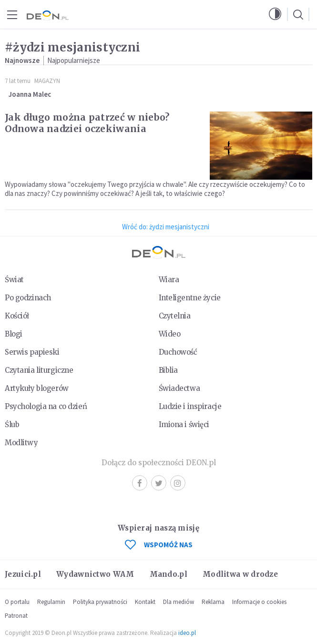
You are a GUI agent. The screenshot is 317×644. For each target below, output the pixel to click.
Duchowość (178, 352)
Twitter (159, 483)
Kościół (17, 316)
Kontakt (145, 602)
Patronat (16, 616)
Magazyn (47, 81)
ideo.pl (187, 633)
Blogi (14, 334)
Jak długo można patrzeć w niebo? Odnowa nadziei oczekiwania (87, 123)
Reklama (213, 602)
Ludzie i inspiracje (190, 406)
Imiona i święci (184, 424)
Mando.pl (169, 574)
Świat (14, 280)
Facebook (140, 483)
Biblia (168, 370)
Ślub (12, 424)
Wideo (170, 334)
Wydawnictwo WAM (95, 574)
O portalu (17, 602)
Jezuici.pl (23, 574)
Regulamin (51, 602)
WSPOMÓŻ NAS (159, 545)
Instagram (178, 483)
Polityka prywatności (100, 602)
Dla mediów (179, 602)
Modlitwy (21, 443)
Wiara (169, 280)
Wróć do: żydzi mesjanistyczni (166, 227)
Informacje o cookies (259, 602)
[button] (275, 14)
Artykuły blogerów (37, 388)
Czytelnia (175, 316)
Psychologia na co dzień (46, 406)
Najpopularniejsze (74, 60)
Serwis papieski (32, 352)
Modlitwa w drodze (240, 574)
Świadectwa (179, 388)
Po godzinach (28, 298)
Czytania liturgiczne (39, 370)
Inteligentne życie (190, 298)
